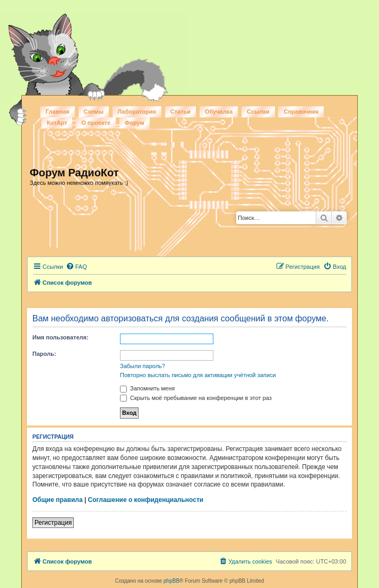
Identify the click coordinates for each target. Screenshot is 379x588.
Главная (58, 112)
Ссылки (258, 112)
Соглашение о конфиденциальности (146, 500)
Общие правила (58, 500)
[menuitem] (76, 267)
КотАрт (57, 123)
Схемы (94, 112)
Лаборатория (137, 112)
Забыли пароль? (143, 366)
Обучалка (219, 112)
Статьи (180, 112)
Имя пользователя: (61, 337)
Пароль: (44, 354)
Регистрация (53, 523)
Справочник (301, 112)
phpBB (171, 581)
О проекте (96, 123)
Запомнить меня (147, 388)
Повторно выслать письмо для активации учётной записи (198, 375)
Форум (135, 123)
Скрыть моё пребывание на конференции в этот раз (196, 398)
